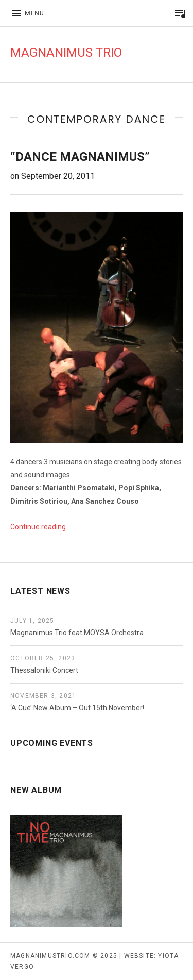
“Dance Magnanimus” (80, 157)
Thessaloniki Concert (44, 670)
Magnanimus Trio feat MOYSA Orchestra (77, 633)
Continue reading (38, 527)
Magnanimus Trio (66, 53)
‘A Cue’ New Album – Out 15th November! (77, 708)
